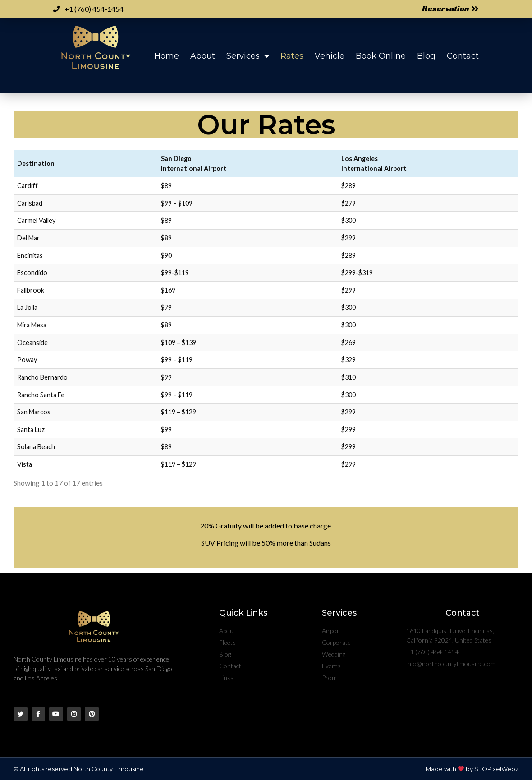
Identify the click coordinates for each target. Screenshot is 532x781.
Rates (292, 56)
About (203, 56)
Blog (426, 56)
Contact (463, 56)
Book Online (381, 56)
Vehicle (330, 56)
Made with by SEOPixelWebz (472, 770)
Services (248, 56)
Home (167, 56)
